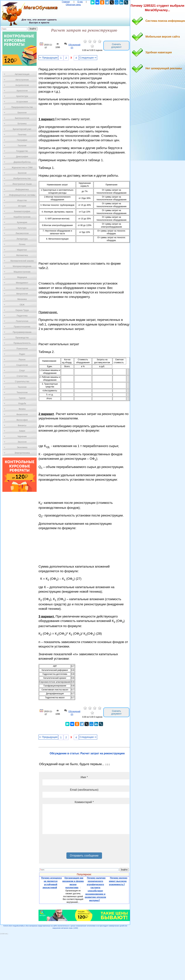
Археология (22, 91)
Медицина (22, 277)
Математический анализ (22, 261)
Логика (22, 244)
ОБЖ (22, 305)
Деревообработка (22, 162)
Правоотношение (22, 327)
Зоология (22, 173)
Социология (22, 365)
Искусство (22, 200)
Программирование (22, 332)
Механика (22, 299)
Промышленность (22, 343)
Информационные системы (22, 195)
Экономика (22, 447)
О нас (80, 2)
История (22, 206)
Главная (66, 2)
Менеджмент (22, 283)
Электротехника (22, 453)
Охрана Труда (22, 310)
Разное (22, 360)
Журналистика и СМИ (22, 168)
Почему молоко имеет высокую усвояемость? (118, 881)
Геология (22, 146)
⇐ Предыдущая (48, 58)
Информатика (22, 189)
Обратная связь (73, 5)
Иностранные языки (22, 184)
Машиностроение (22, 272)
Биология (22, 113)
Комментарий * (84, 802)
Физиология (22, 414)
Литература (22, 239)
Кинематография (22, 211)
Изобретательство (22, 179)
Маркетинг (22, 250)
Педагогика (22, 316)
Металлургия (22, 288)
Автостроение (22, 80)
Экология (22, 442)
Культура (22, 228)
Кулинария (22, 222)
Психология (22, 349)
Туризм (22, 398)
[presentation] (68, 845)
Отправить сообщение (84, 856)
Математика (22, 255)
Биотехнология (22, 118)
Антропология (22, 85)
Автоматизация (22, 74)
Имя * (84, 777)
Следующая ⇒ (88, 58)
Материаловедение (22, 266)
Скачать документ (116, 46)
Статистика (22, 376)
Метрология (22, 294)
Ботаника (22, 124)
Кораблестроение (22, 217)
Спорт (22, 371)
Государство (22, 151)
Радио (22, 354)
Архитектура (22, 96)
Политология (22, 321)
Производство (22, 338)
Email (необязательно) (84, 790)
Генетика (22, 135)
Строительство (22, 382)
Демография (22, 157)
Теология (22, 387)
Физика (22, 409)
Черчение (22, 436)
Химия (22, 431)
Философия (22, 420)
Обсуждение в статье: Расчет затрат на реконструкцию (87, 753)
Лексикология (22, 233)
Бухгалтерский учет (22, 129)
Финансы (22, 425)
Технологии (22, 393)
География (22, 140)
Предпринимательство (22, 107)
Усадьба (22, 403)
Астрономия (22, 102)
